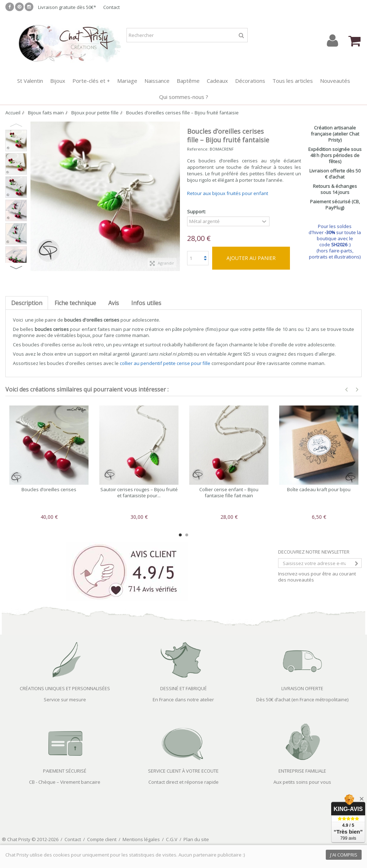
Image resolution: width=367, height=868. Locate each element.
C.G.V (172, 839)
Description (27, 303)
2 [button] (187, 535)
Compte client (102, 839)
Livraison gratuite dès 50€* (67, 7)
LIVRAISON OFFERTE (302, 688)
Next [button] (16, 267)
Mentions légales (141, 839)
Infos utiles (146, 303)
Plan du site (196, 839)
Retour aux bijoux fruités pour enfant (228, 193)
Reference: (198, 149)
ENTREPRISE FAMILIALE (302, 771)
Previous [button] (16, 125)
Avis (114, 303)
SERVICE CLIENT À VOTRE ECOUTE (183, 771)
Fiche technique (75, 303)
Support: (197, 212)
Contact (111, 7)
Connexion (332, 41)
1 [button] (180, 535)
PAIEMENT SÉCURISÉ (65, 771)
